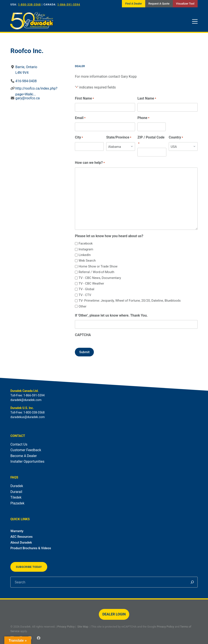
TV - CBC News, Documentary (100, 278)
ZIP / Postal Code (151, 140)
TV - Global (86, 289)
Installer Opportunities (27, 461)
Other (83, 306)
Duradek (17, 486)
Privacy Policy (66, 627)
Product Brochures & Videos (31, 548)
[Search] (192, 582)
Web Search (87, 261)
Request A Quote (159, 4)
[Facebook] (39, 638)
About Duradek (21, 543)
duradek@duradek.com (26, 400)
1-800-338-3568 (29, 5)
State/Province (119, 138)
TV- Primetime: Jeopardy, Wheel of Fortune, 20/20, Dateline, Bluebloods (130, 301)
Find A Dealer (133, 4)
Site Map (83, 627)
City (79, 138)
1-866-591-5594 (69, 5)
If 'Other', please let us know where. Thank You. (111, 315)
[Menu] (195, 21)
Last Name (147, 99)
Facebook (86, 243)
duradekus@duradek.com (28, 417)
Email (80, 118)
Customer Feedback (26, 450)
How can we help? (90, 163)
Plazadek (17, 503)
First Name (84, 99)
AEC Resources (21, 537)
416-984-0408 (26, 81)
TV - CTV (85, 295)
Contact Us (19, 444)
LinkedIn (85, 255)
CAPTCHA (83, 335)
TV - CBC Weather (91, 283)
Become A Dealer (24, 456)
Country (176, 138)
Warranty (17, 531)
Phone (143, 118)
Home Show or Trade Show (98, 266)
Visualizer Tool (185, 4)
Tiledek (16, 497)
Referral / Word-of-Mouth (96, 272)
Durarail (16, 492)
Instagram (86, 249)
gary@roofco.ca (28, 98)
